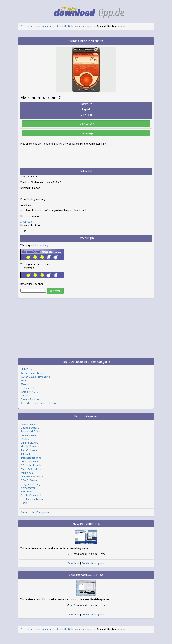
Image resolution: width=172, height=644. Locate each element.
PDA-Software (29, 480)
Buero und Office (31, 431)
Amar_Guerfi (27, 222)
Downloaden (86, 124)
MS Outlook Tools (31, 465)
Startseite (26, 26)
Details (85, 563)
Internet (26, 454)
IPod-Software (29, 450)
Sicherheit (27, 492)
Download (74, 563)
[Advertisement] (50, 157)
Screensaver (28, 488)
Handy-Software (30, 446)
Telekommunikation (32, 499)
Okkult (25, 384)
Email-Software (30, 443)
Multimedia (27, 473)
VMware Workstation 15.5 (86, 575)
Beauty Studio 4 (30, 399)
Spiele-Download (31, 495)
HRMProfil (27, 369)
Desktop (26, 439)
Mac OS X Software (32, 469)
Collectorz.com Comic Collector (39, 403)
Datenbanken (28, 435)
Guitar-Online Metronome (36, 377)
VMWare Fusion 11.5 (86, 524)
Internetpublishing (31, 458)
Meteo (25, 395)
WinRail (25, 380)
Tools (24, 503)
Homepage (86, 133)
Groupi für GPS (30, 392)
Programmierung (31, 484)
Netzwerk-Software (32, 477)
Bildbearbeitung (30, 428)
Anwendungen (44, 26)
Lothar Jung (42, 245)
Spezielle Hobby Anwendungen (74, 26)
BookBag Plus (29, 388)
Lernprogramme (30, 461)
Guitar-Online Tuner (32, 373)
